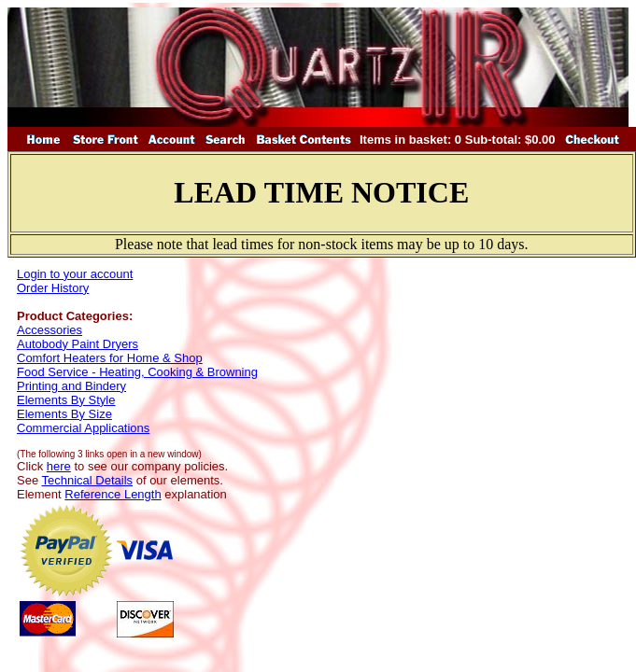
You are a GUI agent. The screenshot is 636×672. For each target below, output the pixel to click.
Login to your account (75, 274)
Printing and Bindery (71, 386)
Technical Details (88, 480)
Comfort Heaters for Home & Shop (110, 358)
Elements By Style (66, 400)
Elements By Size (64, 414)
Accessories (49, 330)
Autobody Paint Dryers (78, 344)
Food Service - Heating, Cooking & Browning (137, 372)
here (59, 466)
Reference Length (113, 494)
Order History (53, 288)
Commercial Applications (83, 428)
